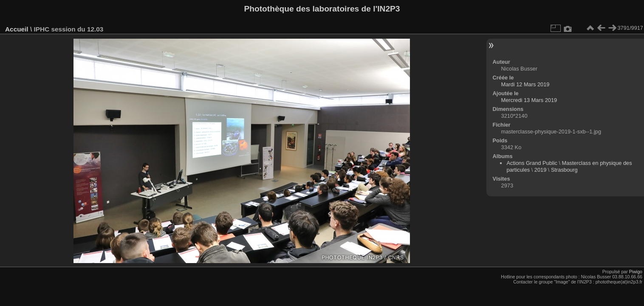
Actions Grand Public (532, 163)
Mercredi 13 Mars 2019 (529, 100)
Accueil (17, 29)
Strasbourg (564, 170)
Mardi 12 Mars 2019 (525, 84)
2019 (540, 170)
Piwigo (636, 272)
